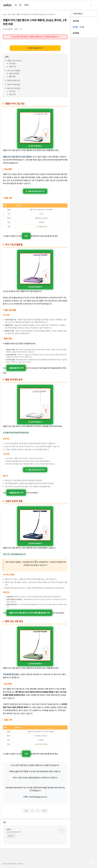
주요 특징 (12, 63)
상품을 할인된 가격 (16, 368)
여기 (26, 236)
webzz (7, 5)
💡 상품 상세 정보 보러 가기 (35, 191)
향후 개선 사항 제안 (14, 88)
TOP (93, 862)
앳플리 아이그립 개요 (14, 61)
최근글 (75, 27)
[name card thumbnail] (62, 831)
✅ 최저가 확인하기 (35, 130)
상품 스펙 (12, 67)
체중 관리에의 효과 (14, 80)
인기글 (82, 27)
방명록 (26, 5)
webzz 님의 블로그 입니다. (14, 832)
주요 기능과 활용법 (14, 70)
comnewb (20, 864)
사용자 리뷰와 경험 (14, 84)
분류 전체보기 (78, 14)
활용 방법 (12, 76)
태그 (20, 5)
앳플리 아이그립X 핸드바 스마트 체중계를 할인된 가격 (29, 613)
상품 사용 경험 (14, 73)
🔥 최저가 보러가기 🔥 (35, 48)
